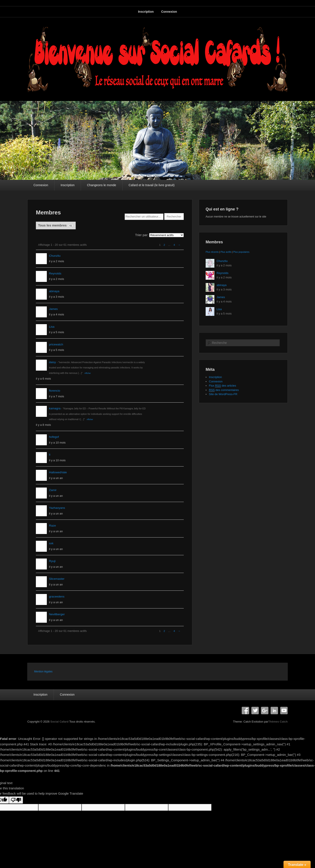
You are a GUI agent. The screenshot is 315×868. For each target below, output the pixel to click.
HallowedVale (58, 472)
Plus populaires (241, 252)
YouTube (284, 711)
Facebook (245, 711)
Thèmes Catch (278, 722)
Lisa (52, 327)
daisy (52, 362)
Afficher (88, 373)
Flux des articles (222, 386)
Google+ (265, 711)
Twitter (255, 711)
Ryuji (52, 561)
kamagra (55, 408)
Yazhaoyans (57, 508)
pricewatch (56, 344)
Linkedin (274, 711)
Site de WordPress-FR (223, 394)
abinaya (54, 291)
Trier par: (142, 235)
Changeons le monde (102, 185)
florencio (55, 391)
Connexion (169, 12)
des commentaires (224, 390)
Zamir (53, 490)
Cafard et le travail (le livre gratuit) (152, 185)
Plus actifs (226, 252)
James (53, 309)
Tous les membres (56, 226)
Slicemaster (57, 579)
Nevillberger (57, 614)
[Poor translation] (16, 800)
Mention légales (43, 672)
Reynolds (55, 273)
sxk (51, 543)
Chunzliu (55, 256)
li (50, 455)
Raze (52, 526)
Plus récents (212, 252)
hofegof (54, 437)
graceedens (57, 597)
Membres (48, 212)
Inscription (146, 12)
